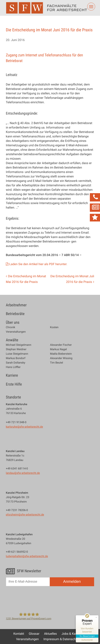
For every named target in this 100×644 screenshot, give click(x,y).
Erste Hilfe (14, 384)
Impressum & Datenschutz (62, 639)
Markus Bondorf (16, 358)
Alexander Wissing (61, 358)
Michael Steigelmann (19, 345)
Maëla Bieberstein (61, 354)
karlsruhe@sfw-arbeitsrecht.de (24, 427)
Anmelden (72, 582)
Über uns (13, 322)
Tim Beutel (57, 363)
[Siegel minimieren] (96, 617)
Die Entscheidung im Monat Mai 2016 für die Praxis (26, 279)
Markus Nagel (58, 349)
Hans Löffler (13, 367)
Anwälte (12, 340)
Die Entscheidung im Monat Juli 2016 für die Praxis (72, 279)
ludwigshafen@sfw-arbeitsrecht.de (27, 556)
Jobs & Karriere (72, 634)
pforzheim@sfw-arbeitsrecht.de (25, 514)
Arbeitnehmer (16, 305)
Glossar (34, 634)
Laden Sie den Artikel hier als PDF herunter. (38, 264)
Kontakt (19, 634)
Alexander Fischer (61, 345)
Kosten (54, 327)
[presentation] (37, 599)
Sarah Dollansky (16, 363)
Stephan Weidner (16, 349)
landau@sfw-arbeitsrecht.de (23, 473)
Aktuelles (51, 634)
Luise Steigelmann (17, 354)
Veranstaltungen (16, 332)
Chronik (11, 327)
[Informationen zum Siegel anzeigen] (87, 640)
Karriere (12, 376)
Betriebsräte (15, 314)
